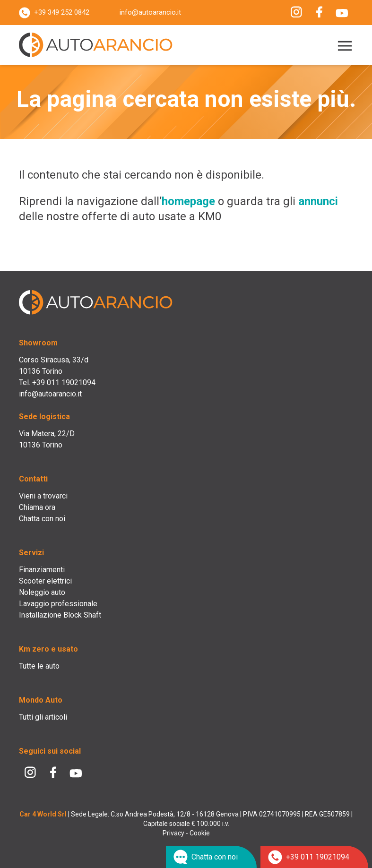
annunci (318, 201)
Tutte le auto (39, 666)
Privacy (173, 833)
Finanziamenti (42, 570)
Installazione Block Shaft (60, 615)
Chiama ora (37, 507)
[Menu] (343, 46)
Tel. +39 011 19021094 (57, 382)
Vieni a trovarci (43, 496)
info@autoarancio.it (150, 12)
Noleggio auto (42, 592)
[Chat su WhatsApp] (211, 857)
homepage (188, 201)
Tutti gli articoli (43, 717)
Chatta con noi (42, 519)
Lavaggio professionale (58, 604)
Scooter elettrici (45, 581)
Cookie (200, 833)
